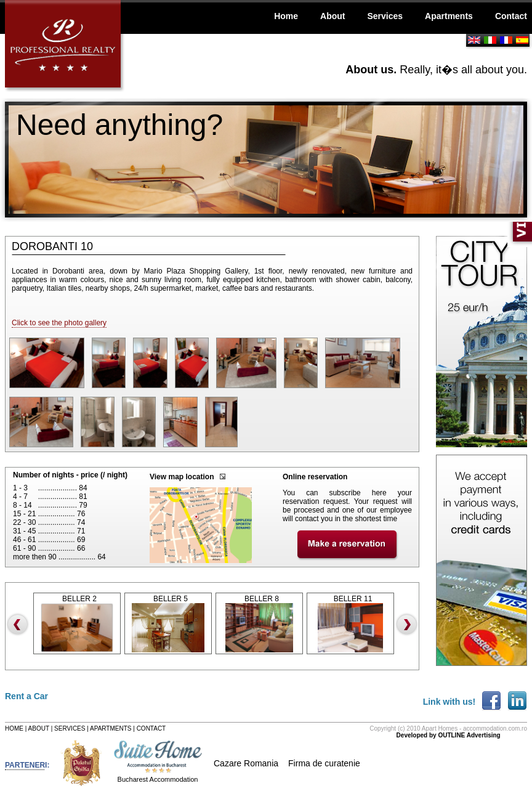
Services (385, 16)
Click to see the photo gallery (59, 323)
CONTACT (151, 728)
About (332, 16)
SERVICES (70, 728)
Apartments (449, 16)
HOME (14, 728)
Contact (511, 16)
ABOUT (39, 728)
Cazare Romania (246, 763)
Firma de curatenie (324, 763)
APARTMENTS (111, 728)
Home (286, 16)
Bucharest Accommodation (158, 779)
